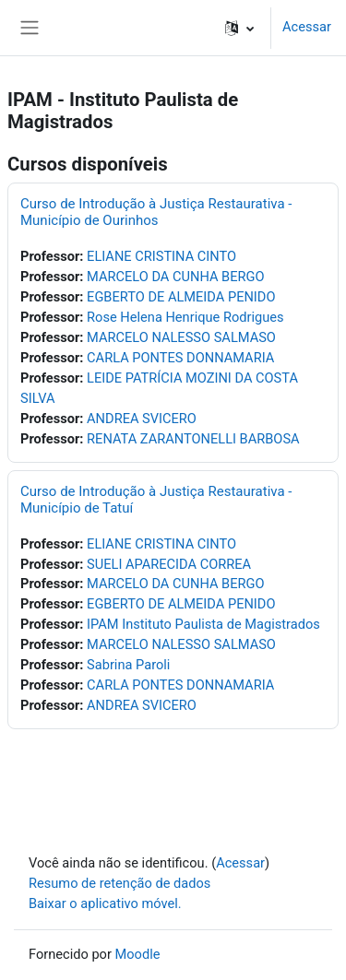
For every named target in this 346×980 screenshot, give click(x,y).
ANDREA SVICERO (142, 419)
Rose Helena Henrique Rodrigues (185, 317)
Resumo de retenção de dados (119, 883)
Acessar (307, 27)
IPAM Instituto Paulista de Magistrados (203, 624)
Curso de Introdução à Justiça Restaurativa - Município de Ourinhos (156, 212)
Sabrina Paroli (128, 665)
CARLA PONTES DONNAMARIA (180, 358)
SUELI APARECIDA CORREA (169, 564)
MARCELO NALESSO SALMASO (181, 337)
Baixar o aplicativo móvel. (105, 903)
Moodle (138, 954)
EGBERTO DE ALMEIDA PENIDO (181, 297)
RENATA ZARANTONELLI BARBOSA (193, 439)
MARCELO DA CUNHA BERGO (175, 277)
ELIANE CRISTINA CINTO (161, 256)
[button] (239, 28)
